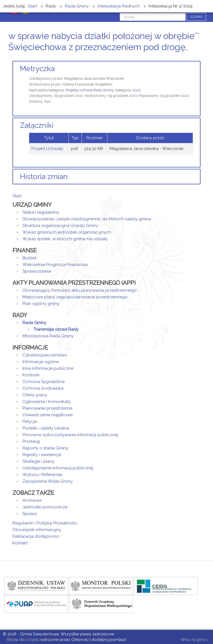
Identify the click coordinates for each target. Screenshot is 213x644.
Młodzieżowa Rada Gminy (48, 336)
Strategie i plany (38, 461)
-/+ (196, 33)
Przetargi (31, 441)
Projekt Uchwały (47, 149)
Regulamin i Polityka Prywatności (45, 523)
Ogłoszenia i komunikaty (47, 402)
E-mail (199, 57)
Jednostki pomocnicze (45, 507)
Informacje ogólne (41, 362)
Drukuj (192, 57)
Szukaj (196, 17)
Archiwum (32, 500)
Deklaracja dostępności (36, 536)
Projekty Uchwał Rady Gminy (90, 90)
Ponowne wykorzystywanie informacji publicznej (70, 435)
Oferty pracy (35, 395)
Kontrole (31, 375)
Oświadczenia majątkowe (48, 415)
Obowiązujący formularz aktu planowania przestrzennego (80, 290)
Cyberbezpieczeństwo (45, 355)
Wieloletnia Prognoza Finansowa (55, 265)
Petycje (30, 421)
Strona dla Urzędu (22, 640)
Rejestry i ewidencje (42, 455)
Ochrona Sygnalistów (44, 382)
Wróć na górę (194, 640)
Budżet (29, 258)
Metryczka (37, 69)
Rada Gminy (34, 323)
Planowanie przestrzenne (47, 408)
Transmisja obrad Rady (56, 329)
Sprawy (30, 514)
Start (17, 196)
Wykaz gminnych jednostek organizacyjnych (67, 232)
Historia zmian (44, 177)
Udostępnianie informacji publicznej (58, 468)
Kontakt (20, 543)
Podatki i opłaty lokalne (46, 428)
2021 (137, 90)
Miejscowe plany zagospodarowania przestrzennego (75, 297)
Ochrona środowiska (43, 388)
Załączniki (37, 125)
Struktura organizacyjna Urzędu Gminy (60, 226)
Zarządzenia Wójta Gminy (48, 481)
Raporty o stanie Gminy (45, 448)
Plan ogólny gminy (41, 304)
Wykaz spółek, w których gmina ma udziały (65, 239)
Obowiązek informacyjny (37, 530)
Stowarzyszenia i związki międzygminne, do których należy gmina (87, 219)
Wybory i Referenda (42, 475)
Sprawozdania (37, 271)
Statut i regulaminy (41, 212)
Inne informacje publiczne (48, 368)
